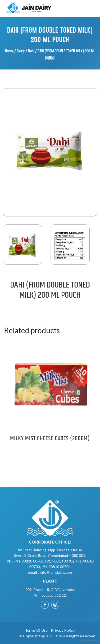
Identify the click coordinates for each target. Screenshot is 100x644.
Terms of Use (36, 630)
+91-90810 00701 (29, 561)
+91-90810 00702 (59, 561)
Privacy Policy (63, 630)
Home (9, 51)
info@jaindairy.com (56, 572)
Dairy (21, 51)
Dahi (31, 51)
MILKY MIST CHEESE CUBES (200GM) (50, 439)
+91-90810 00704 (56, 567)
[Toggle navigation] (88, 8)
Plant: (50, 581)
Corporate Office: (50, 542)
